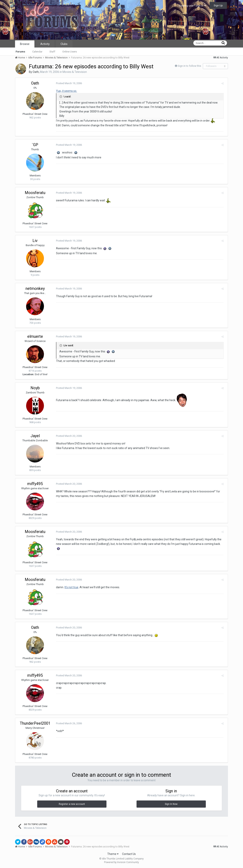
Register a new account (72, 804)
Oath (36, 72)
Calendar (37, 52)
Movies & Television (75, 72)
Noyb (35, 388)
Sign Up (218, 5)
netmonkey (35, 288)
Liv (35, 241)
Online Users (70, 52)
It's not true (70, 587)
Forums (20, 52)
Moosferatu (35, 193)
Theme (113, 854)
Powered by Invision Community (121, 862)
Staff (52, 52)
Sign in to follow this (189, 66)
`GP (35, 145)
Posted (68, 83)
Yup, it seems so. (65, 91)
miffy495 (35, 484)
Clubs (64, 44)
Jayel (35, 436)
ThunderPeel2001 (35, 723)
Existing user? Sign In (193, 6)
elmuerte (35, 336)
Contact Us (129, 854)
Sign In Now (171, 804)
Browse (25, 44)
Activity (45, 44)
